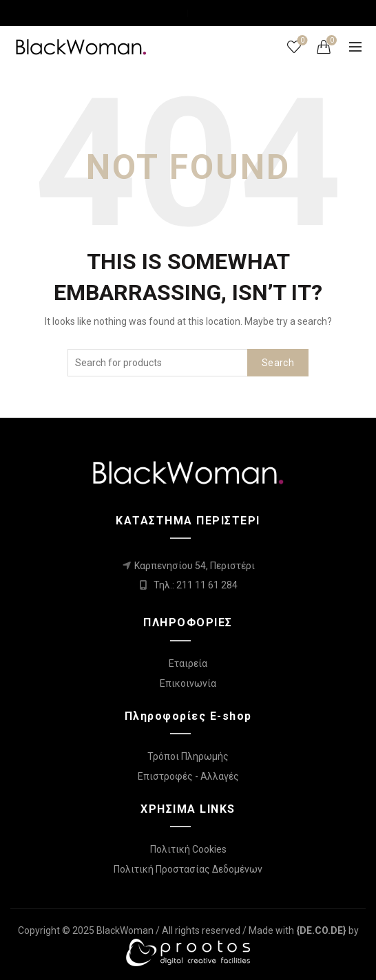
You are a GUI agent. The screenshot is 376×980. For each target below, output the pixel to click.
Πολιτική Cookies (188, 849)
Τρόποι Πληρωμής (188, 756)
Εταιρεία (188, 663)
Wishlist (301, 41)
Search (278, 363)
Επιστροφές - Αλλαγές (188, 776)
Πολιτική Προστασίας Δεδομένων (188, 869)
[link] (321, 930)
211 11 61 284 (207, 585)
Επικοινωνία (188, 683)
